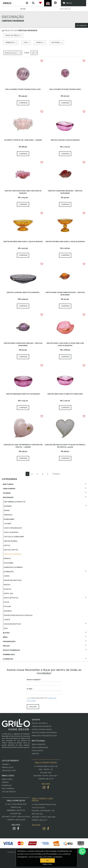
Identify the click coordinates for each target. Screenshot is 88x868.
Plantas (8, 589)
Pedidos (5, 782)
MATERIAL (57, 43)
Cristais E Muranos (13, 554)
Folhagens (9, 563)
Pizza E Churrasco (11, 650)
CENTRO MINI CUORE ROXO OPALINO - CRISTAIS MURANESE (23, 344)
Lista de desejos (9, 792)
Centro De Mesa (11, 541)
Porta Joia (9, 593)
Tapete (7, 620)
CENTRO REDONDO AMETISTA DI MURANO (23, 394)
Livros (7, 576)
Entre (23, 9)
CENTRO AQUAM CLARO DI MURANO (65, 140)
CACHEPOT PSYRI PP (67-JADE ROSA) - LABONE (23, 140)
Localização (37, 751)
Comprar (23, 103)
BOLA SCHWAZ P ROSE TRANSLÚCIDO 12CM (23, 89)
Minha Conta (7, 779)
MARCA (41, 43)
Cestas (7, 545)
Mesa (5, 637)
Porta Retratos (11, 598)
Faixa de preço (14, 36)
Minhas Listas (8, 767)
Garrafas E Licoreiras (13, 567)
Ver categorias (82, 25)
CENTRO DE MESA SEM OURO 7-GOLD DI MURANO (23, 242)
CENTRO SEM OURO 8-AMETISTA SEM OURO (65, 394)
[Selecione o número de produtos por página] (34, 53)
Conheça (6, 764)
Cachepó (8, 524)
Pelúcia (7, 585)
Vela (6, 628)
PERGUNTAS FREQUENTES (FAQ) (44, 736)
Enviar (33, 707)
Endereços (7, 785)
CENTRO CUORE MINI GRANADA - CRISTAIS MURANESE (65, 192)
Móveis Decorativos (13, 580)
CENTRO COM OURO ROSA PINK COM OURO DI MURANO (23, 192)
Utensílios (8, 659)
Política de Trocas (40, 723)
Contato (35, 754)
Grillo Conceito (39, 744)
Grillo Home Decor (40, 747)
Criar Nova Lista (9, 771)
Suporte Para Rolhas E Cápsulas (18, 615)
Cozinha (7, 493)
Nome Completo (34, 680)
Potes (7, 602)
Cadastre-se (65, 9)
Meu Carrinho (8, 789)
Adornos (8, 506)
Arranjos (8, 515)
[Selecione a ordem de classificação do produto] (13, 53)
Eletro (6, 633)
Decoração (8, 497)
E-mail (29, 689)
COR (27, 43)
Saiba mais (47, 864)
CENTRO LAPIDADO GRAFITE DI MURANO (23, 292)
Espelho (7, 558)
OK (48, 860)
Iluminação (9, 572)
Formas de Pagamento (42, 726)
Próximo (56, 474)
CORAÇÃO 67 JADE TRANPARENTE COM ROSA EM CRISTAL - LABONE (23, 446)
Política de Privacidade (42, 729)
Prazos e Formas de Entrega (44, 733)
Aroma (7, 510)
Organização (9, 641)
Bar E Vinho (8, 484)
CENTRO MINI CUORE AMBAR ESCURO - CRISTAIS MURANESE (65, 294)
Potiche (7, 606)
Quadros (8, 611)
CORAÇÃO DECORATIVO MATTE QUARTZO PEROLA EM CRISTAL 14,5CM (65, 446)
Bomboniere (9, 519)
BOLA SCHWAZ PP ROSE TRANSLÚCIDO (65, 89)
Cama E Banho (9, 489)
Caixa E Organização (13, 528)
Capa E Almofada (11, 532)
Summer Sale (9, 655)
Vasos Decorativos (12, 624)
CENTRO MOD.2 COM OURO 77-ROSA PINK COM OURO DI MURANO (65, 344)
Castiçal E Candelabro (14, 537)
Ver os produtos (15, 502)
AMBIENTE (11, 43)
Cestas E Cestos (11, 550)
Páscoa (6, 646)
